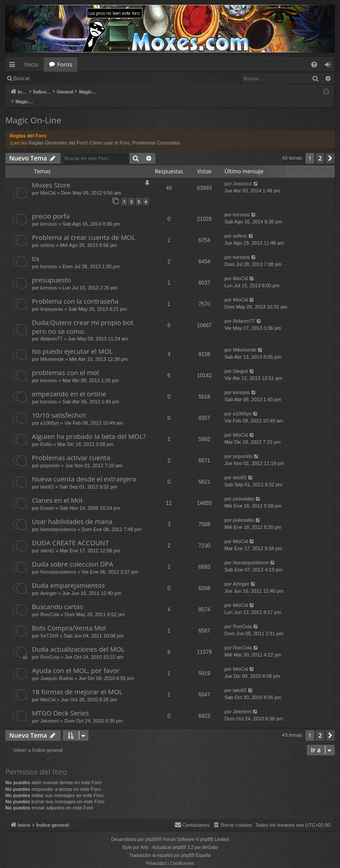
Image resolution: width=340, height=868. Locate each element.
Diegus (240, 362)
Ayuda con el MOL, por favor (76, 661)
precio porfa (51, 207)
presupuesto (51, 270)
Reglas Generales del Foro (57, 133)
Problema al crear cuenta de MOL (84, 228)
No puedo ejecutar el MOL (72, 342)
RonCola (50, 605)
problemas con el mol (65, 363)
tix (36, 249)
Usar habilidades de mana (72, 512)
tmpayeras (52, 300)
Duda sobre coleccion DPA (72, 555)
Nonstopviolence (58, 520)
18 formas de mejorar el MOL (77, 682)
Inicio (31, 64)
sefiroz (47, 236)
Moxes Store (51, 176)
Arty (145, 838)
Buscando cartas (57, 597)
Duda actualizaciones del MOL (78, 640)
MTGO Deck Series (60, 704)
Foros (65, 64)
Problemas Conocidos (156, 133)
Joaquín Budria (57, 669)
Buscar (22, 78)
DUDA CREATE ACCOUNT (70, 533)
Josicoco (242, 174)
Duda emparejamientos (68, 576)
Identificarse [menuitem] (330, 66)
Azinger (48, 584)
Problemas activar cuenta (71, 448)
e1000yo (50, 414)
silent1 (47, 541)
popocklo (50, 456)
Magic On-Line (33, 111)
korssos (49, 215)
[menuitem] (314, 65)
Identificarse (58, 78)
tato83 (47, 477)
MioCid (48, 184)
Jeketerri (50, 712)
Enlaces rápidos (14, 66)
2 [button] (320, 149)
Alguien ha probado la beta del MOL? (89, 427)
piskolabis (243, 489)
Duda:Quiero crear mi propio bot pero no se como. (83, 317)
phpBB (152, 830)
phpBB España (196, 846)
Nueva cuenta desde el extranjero (84, 469)
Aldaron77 (51, 329)
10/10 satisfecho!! (59, 406)
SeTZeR (49, 626)
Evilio (46, 435)
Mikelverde (52, 350)
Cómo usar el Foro (110, 133)
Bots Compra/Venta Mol (69, 618)
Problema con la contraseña (75, 292)
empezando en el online (69, 384)
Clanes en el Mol (57, 491)
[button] (330, 149)
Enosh (47, 499)
